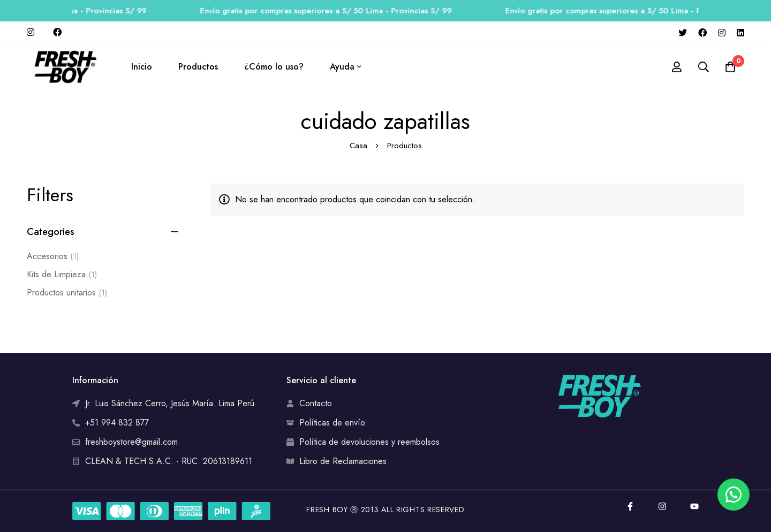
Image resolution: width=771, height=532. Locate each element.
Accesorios (53, 256)
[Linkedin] (740, 32)
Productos (405, 146)
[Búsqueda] (704, 67)
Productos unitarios (67, 293)
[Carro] (730, 67)
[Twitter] (683, 32)
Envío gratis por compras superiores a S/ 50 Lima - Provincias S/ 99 (337, 11)
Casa (358, 146)
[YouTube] (694, 506)
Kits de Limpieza (62, 275)
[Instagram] (722, 32)
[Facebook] (702, 32)
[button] (734, 495)
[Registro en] (677, 67)
